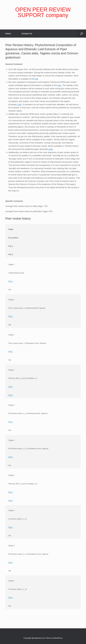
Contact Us (27, 34)
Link (19, 104)
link (37, 79)
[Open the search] (81, 34)
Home (8, 34)
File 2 (11, 395)
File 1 (11, 281)
